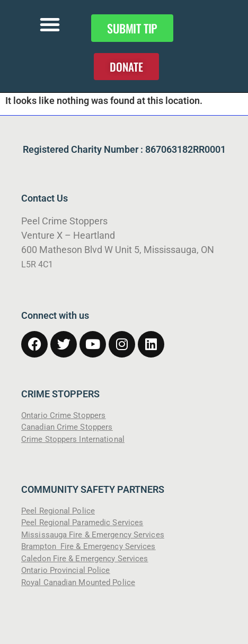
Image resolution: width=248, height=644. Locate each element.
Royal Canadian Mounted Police (78, 582)
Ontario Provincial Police (66, 570)
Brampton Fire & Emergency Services (88, 546)
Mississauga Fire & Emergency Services (93, 535)
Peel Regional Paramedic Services (82, 523)
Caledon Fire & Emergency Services (85, 559)
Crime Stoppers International (73, 439)
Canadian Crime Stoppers (67, 427)
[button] (50, 24)
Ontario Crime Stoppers (63, 415)
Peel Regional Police (58, 511)
